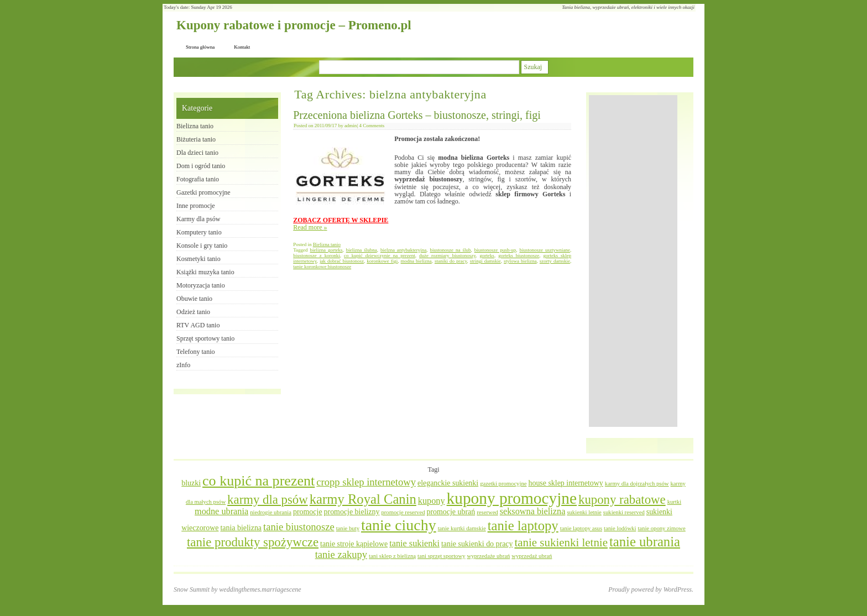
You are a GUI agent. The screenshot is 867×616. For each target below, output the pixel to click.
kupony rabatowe (622, 500)
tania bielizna (241, 528)
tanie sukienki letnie (561, 542)
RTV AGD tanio (198, 325)
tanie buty (348, 528)
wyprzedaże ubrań (488, 556)
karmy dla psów (268, 500)
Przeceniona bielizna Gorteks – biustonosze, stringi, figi (417, 115)
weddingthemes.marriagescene (260, 589)
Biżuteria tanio (196, 139)
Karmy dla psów (198, 219)
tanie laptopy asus (581, 528)
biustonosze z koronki (317, 255)
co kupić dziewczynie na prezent (380, 255)
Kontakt (242, 47)
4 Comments (372, 126)
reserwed (487, 512)
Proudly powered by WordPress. (651, 589)
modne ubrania (221, 511)
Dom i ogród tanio (201, 166)
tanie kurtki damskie (462, 528)
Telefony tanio (195, 352)
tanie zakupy (341, 554)
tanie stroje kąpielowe (354, 544)
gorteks (487, 255)
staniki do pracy (451, 261)
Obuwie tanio (194, 299)
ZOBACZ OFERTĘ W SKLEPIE (341, 220)
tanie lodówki (620, 528)
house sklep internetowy (565, 483)
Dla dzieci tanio (197, 153)
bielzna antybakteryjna (403, 250)
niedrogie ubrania (271, 512)
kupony (432, 501)
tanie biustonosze (299, 527)
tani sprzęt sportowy (441, 556)
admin (351, 126)
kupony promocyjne (512, 498)
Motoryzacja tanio (201, 285)
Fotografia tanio (198, 179)
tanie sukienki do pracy (477, 544)
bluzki (191, 483)
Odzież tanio (193, 312)
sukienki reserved (624, 512)
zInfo (183, 365)
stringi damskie (485, 261)
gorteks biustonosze (519, 255)
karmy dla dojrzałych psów (637, 484)
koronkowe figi (382, 261)
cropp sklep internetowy (366, 482)
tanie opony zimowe (661, 528)
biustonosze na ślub (451, 250)
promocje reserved (403, 512)
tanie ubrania (645, 542)
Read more (310, 227)
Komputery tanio (199, 232)
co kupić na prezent (258, 481)
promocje (308, 512)
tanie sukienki (414, 544)
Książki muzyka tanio (205, 272)
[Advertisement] (633, 261)
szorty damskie (555, 261)
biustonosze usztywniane (544, 250)
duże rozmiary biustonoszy (447, 255)
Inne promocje (196, 206)
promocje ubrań (451, 512)
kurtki (674, 502)
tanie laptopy (523, 526)
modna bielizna (416, 261)
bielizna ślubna (362, 250)
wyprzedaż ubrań (532, 556)
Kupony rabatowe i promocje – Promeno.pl (294, 25)
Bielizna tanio (327, 244)
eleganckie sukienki (448, 483)
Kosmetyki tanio (199, 259)
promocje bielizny (352, 512)
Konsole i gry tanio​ (202, 246)
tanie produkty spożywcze (253, 542)
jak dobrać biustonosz (342, 261)
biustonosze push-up (495, 250)
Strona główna (200, 47)
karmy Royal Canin (363, 499)
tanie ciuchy (399, 525)
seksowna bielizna (533, 511)
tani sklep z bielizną (392, 556)
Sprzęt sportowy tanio (205, 338)
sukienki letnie (584, 512)
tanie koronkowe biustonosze (322, 267)
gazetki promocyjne (503, 484)
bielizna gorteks (327, 250)
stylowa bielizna (520, 261)
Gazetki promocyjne (203, 192)
